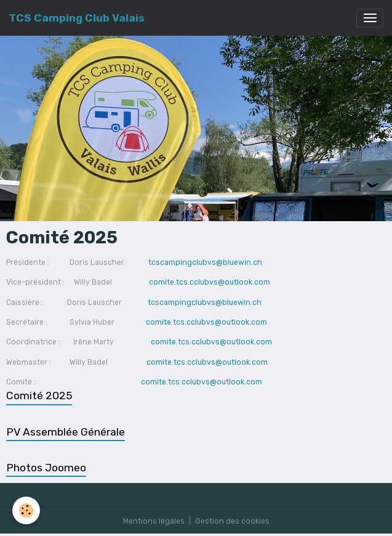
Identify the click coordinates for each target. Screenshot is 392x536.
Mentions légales (154, 521)
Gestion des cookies (232, 521)
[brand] (77, 18)
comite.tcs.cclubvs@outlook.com (210, 282)
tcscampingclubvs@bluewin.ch (204, 262)
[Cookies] (26, 510)
